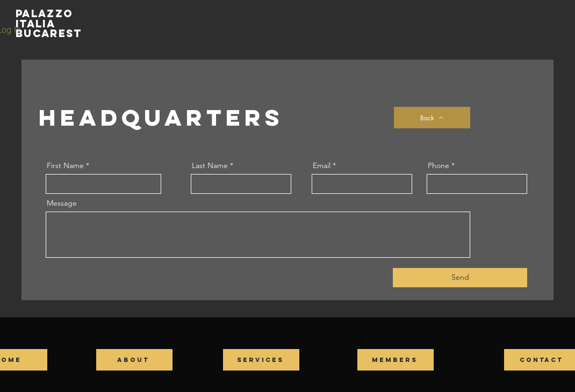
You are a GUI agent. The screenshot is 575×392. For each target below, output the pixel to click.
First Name (65, 165)
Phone (439, 165)
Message (62, 203)
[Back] (432, 118)
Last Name (210, 165)
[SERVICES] (261, 360)
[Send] (460, 278)
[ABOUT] (134, 360)
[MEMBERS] (396, 360)
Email (322, 165)
